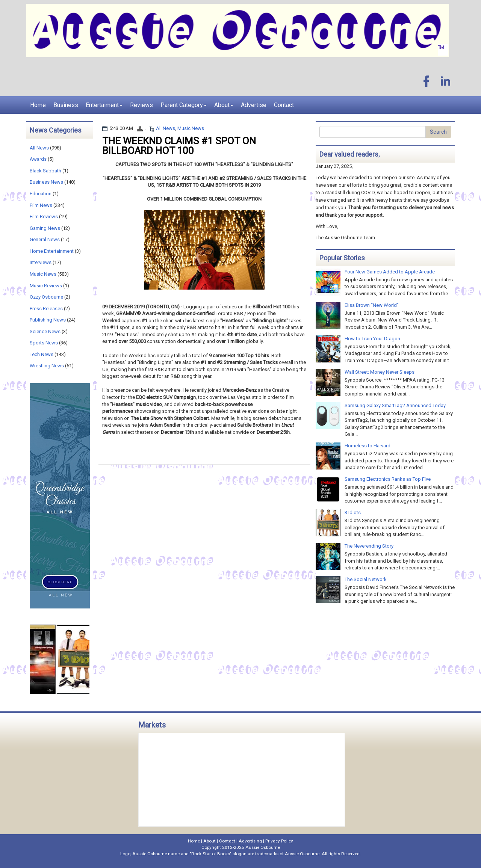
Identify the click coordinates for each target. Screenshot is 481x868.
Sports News (44, 343)
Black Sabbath (45, 171)
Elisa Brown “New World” (372, 305)
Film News (41, 205)
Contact (284, 105)
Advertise (254, 105)
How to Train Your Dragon (372, 339)
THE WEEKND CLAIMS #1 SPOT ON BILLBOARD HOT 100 (179, 146)
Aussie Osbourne (263, 847)
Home (38, 105)
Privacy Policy (279, 841)
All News (166, 128)
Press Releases (46, 309)
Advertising (250, 841)
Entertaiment (104, 105)
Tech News (42, 354)
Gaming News (45, 228)
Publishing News (48, 320)
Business (66, 105)
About (224, 105)
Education (41, 194)
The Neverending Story (369, 546)
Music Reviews (46, 286)
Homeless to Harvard (368, 446)
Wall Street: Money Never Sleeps (380, 372)
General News (45, 239)
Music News (191, 128)
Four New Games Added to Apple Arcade (390, 272)
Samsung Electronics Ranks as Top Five (388, 479)
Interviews (41, 262)
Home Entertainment (52, 251)
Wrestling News (47, 366)
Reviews (141, 105)
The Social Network (366, 579)
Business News (46, 182)
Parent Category (184, 105)
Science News (45, 331)
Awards (38, 159)
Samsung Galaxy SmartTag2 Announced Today (395, 405)
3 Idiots (353, 512)
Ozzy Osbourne (46, 297)
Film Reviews (44, 217)
